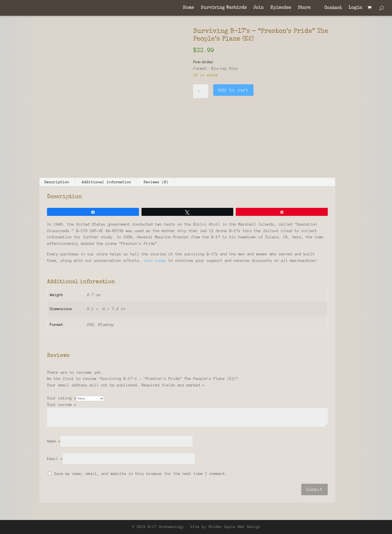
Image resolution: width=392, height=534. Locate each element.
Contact (333, 8)
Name (54, 441)
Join (258, 8)
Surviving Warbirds (224, 8)
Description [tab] (57, 182)
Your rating (62, 398)
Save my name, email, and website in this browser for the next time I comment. (141, 474)
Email (55, 459)
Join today (155, 261)
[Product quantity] (201, 91)
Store (304, 8)
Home (188, 8)
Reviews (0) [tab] (156, 182)
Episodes (281, 8)
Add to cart (233, 90)
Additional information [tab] (106, 182)
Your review (62, 405)
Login (355, 8)
